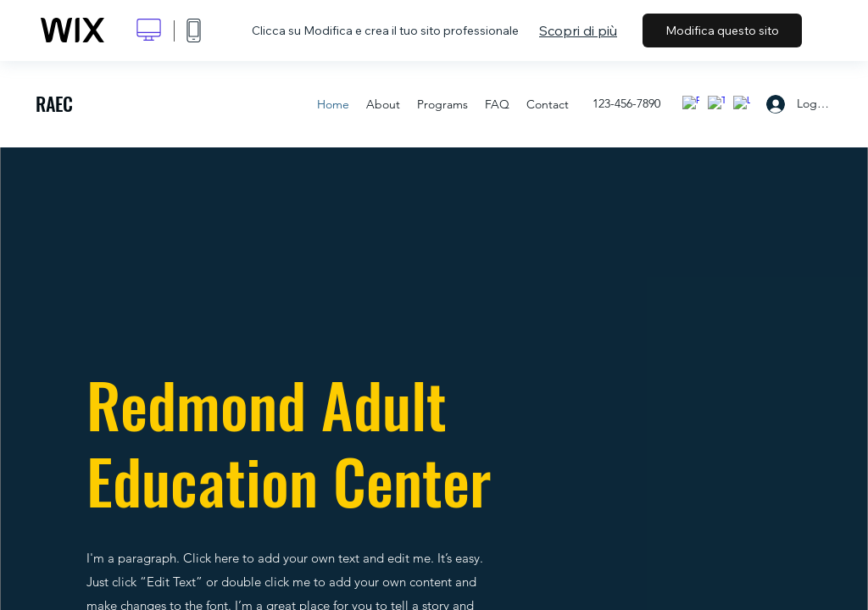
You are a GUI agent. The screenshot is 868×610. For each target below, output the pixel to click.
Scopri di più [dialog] (578, 30)
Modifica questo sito (722, 30)
